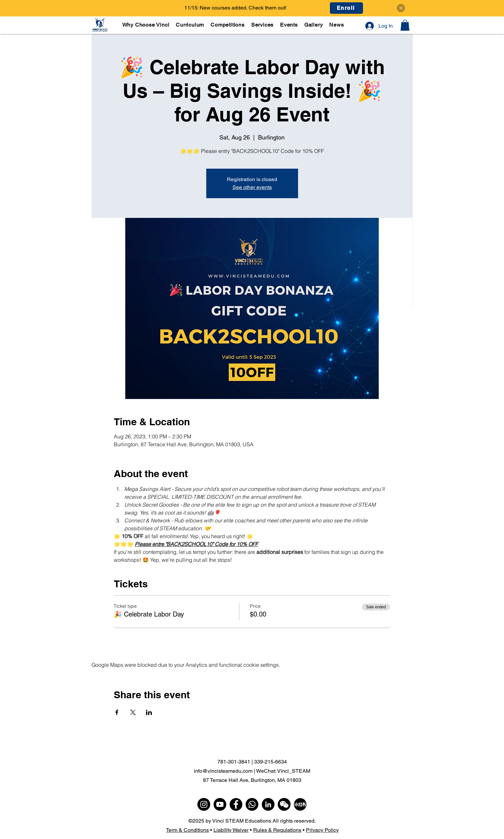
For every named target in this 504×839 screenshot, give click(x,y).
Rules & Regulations (277, 830)
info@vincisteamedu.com (223, 771)
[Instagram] (204, 804)
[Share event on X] (133, 712)
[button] (190, 25)
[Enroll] (346, 8)
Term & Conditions (187, 830)
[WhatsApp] (252, 804)
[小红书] (300, 804)
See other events (252, 187)
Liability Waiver (231, 830)
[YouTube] (220, 804)
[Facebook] (236, 804)
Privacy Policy (322, 830)
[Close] (401, 8)
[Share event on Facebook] (117, 712)
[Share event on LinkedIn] (149, 712)
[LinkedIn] (268, 804)
